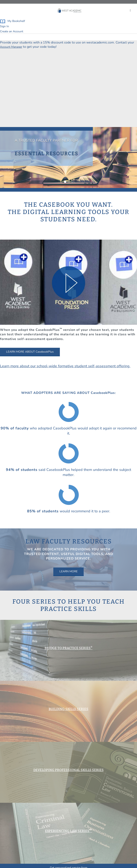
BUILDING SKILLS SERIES (68, 709)
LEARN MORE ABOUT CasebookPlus (30, 352)
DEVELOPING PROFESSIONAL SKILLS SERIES (68, 770)
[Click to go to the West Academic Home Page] (70, 10)
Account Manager (11, 47)
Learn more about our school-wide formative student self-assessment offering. (65, 366)
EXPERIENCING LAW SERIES (68, 831)
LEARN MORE (68, 571)
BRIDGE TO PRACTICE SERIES (68, 648)
